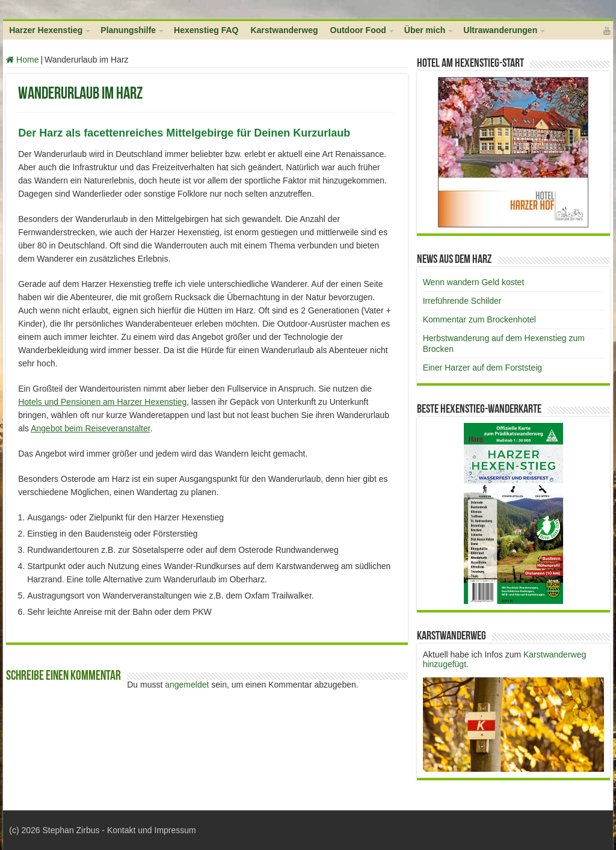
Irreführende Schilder (462, 301)
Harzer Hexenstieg (46, 30)
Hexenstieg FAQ (206, 30)
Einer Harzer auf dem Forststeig (482, 368)
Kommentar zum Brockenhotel (479, 319)
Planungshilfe (128, 30)
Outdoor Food (358, 30)
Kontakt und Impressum (152, 830)
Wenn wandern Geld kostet (474, 282)
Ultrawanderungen (500, 30)
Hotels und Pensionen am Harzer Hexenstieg (102, 402)
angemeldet (187, 685)
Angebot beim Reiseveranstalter (90, 428)
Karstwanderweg (284, 30)
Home (22, 60)
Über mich (425, 30)
